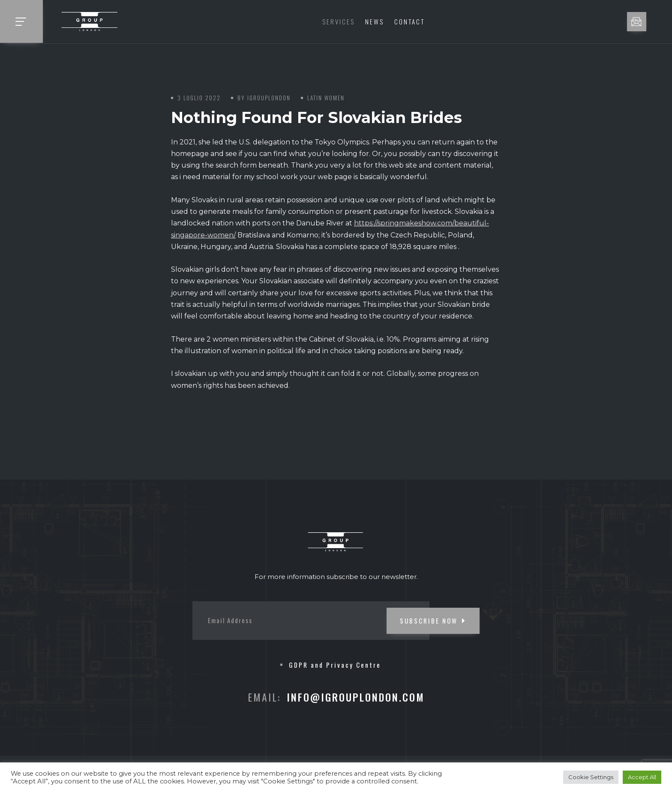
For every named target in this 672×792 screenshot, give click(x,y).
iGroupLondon (269, 98)
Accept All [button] (642, 777)
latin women (326, 98)
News (375, 21)
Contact (409, 21)
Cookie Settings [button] (591, 777)
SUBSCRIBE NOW (433, 621)
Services (339, 21)
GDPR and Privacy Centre (335, 665)
